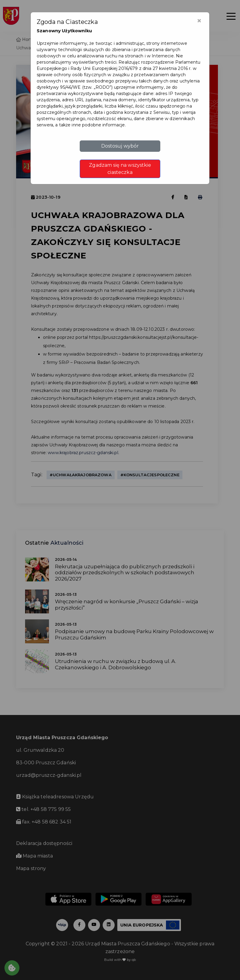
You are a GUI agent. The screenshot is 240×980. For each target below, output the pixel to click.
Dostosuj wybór (120, 146)
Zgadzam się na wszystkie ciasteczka (120, 169)
